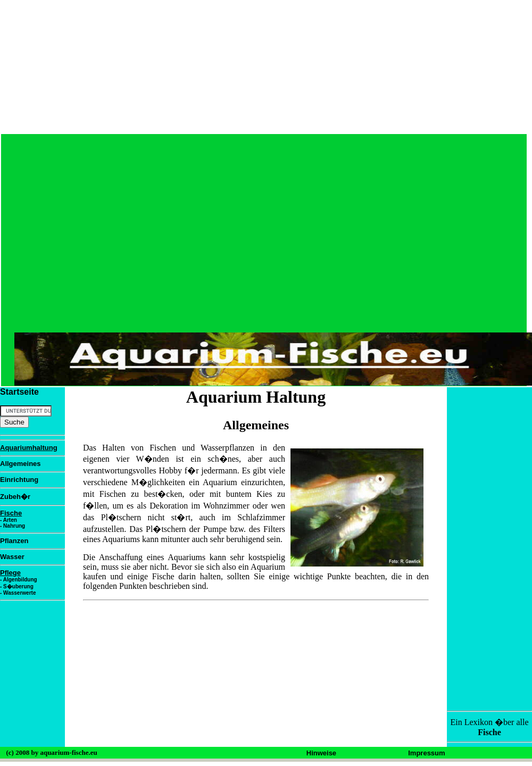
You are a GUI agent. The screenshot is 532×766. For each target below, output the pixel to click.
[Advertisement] (388, 260)
